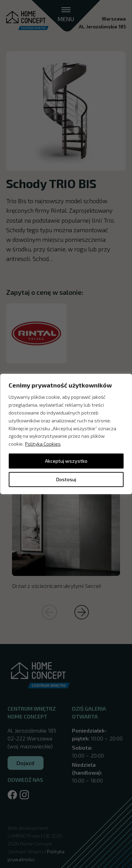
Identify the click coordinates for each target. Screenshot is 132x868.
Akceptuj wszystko (66, 461)
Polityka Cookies (43, 444)
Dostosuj (66, 479)
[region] (66, 434)
